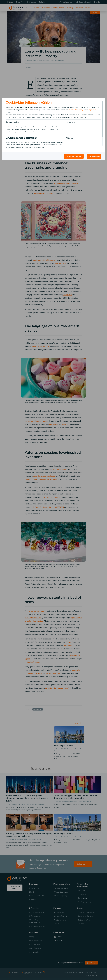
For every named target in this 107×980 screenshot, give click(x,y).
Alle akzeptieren (94, 156)
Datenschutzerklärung (76, 110)
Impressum (92, 110)
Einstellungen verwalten (74, 156)
